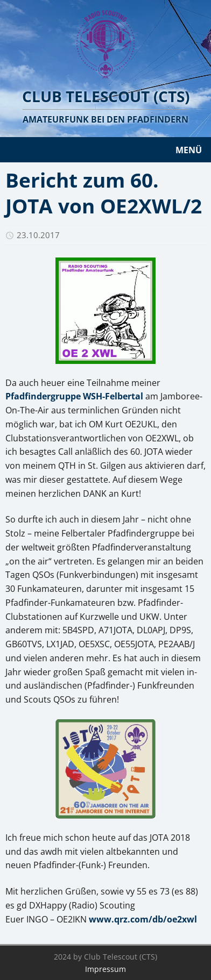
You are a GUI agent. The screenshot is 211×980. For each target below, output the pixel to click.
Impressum (105, 969)
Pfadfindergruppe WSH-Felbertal (74, 396)
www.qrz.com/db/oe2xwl (143, 919)
